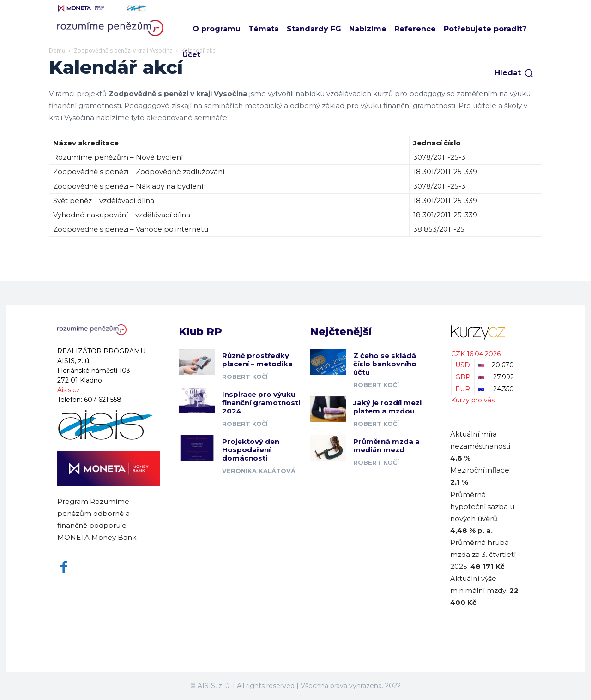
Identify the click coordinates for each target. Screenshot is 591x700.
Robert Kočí (245, 377)
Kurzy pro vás (473, 400)
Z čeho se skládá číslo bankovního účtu (385, 364)
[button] (514, 73)
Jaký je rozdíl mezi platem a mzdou (387, 407)
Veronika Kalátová (259, 471)
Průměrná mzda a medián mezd (386, 446)
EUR (463, 389)
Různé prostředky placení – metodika (257, 360)
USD (463, 365)
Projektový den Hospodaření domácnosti (251, 450)
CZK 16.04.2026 (476, 354)
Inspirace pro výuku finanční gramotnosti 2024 (261, 403)
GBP (463, 377)
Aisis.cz (69, 390)
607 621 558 (103, 400)
